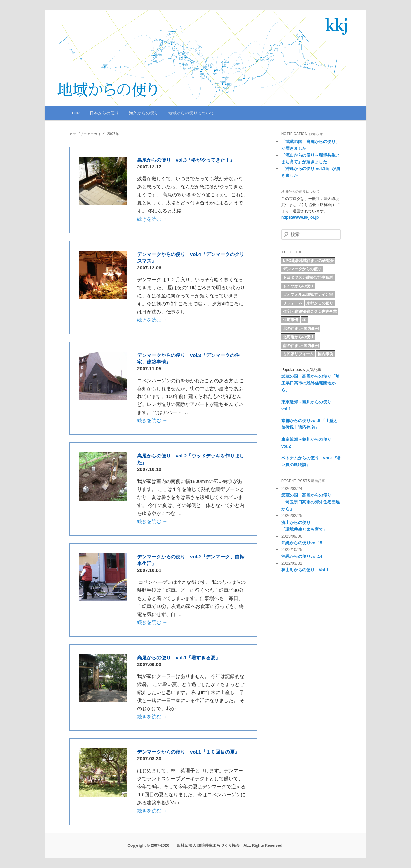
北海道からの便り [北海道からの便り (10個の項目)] (298, 337)
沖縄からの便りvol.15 (302, 543)
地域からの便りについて (191, 113)
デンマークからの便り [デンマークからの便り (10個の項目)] (302, 269)
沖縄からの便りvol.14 (302, 556)
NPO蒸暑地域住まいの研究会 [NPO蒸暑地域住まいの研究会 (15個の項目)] (308, 261)
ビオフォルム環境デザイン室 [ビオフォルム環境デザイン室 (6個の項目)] (308, 294)
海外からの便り (144, 113)
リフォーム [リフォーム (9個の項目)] (293, 303)
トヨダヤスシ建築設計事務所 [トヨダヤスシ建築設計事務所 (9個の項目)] (308, 277)
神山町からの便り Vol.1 (305, 570)
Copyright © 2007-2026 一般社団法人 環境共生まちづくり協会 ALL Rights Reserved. (205, 845)
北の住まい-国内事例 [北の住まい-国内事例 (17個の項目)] (301, 329)
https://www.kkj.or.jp (300, 217)
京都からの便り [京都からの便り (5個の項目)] (320, 303)
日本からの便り (104, 113)
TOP (75, 113)
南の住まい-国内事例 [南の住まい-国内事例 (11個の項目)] (301, 346)
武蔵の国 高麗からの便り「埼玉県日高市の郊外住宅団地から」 (310, 383)
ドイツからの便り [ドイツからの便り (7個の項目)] (298, 286)
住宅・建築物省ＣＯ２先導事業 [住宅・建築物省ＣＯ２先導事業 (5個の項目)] (310, 312)
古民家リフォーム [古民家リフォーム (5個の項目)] (298, 354)
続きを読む (152, 219)
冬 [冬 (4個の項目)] (304, 320)
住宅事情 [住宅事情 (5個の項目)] (291, 320)
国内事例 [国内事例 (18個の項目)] (326, 354)
